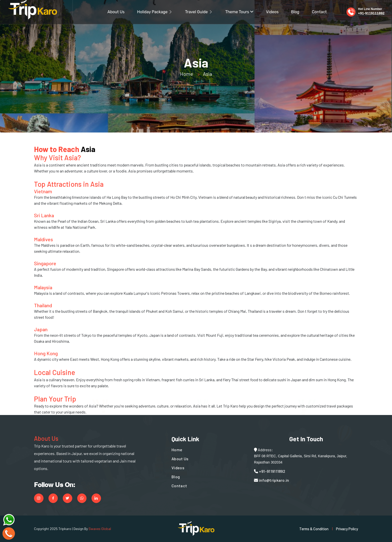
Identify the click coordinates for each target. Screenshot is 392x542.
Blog (295, 12)
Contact (319, 12)
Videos (272, 12)
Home (186, 74)
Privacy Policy (347, 529)
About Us (116, 12)
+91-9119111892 (371, 13)
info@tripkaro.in (272, 480)
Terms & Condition (314, 529)
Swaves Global (100, 529)
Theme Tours (239, 12)
